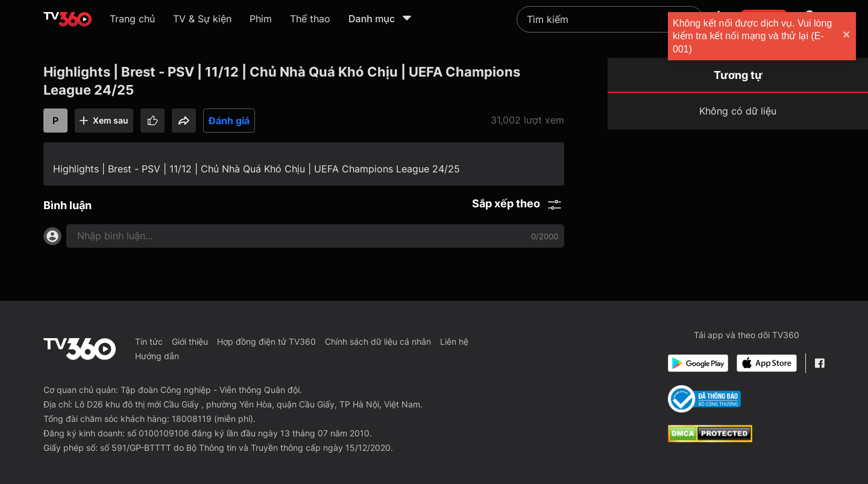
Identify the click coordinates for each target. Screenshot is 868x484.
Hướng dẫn (157, 356)
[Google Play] (698, 363)
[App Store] (767, 363)
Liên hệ (454, 341)
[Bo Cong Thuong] (704, 399)
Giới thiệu (190, 341)
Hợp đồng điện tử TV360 (266, 341)
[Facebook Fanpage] (819, 363)
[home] (68, 19)
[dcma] (710, 439)
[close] (847, 36)
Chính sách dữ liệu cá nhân (378, 341)
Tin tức (149, 341)
